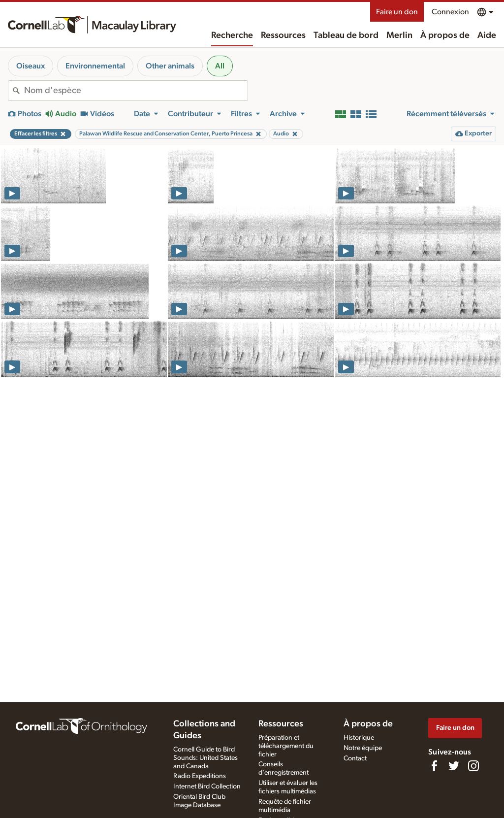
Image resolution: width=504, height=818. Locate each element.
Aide (487, 35)
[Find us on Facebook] (434, 766)
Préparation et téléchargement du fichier (286, 746)
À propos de (445, 35)
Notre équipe (363, 748)
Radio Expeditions (200, 776)
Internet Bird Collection (207, 786)
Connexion (450, 12)
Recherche (232, 35)
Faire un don (397, 12)
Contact (355, 758)
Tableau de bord (346, 35)
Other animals (170, 66)
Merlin (399, 35)
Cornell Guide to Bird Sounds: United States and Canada (205, 758)
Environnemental (95, 66)
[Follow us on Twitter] (454, 766)
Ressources (283, 35)
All (220, 66)
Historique (359, 738)
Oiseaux (31, 66)
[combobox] (136, 91)
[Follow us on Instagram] (473, 766)
